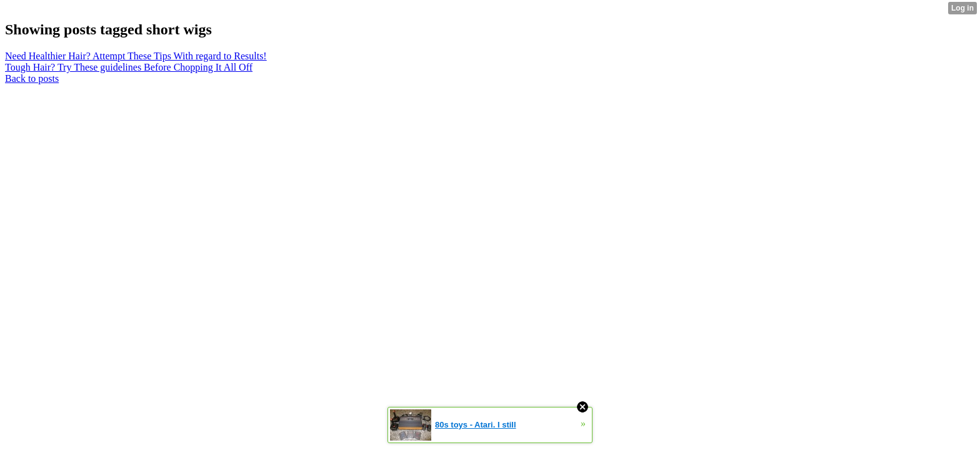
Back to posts (32, 78)
